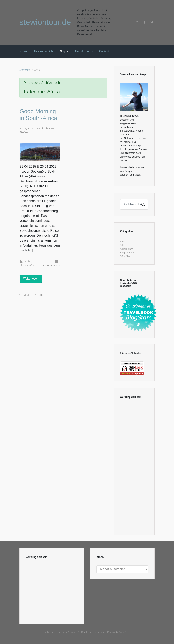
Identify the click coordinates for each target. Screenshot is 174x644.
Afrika (28, 261)
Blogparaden (127, 253)
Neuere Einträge (33, 295)
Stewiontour (98, 632)
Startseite (25, 70)
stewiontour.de (45, 22)
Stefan (24, 132)
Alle (22, 266)
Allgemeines (127, 249)
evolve (47, 632)
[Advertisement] (134, 467)
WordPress (125, 632)
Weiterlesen (31, 279)
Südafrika (30, 266)
